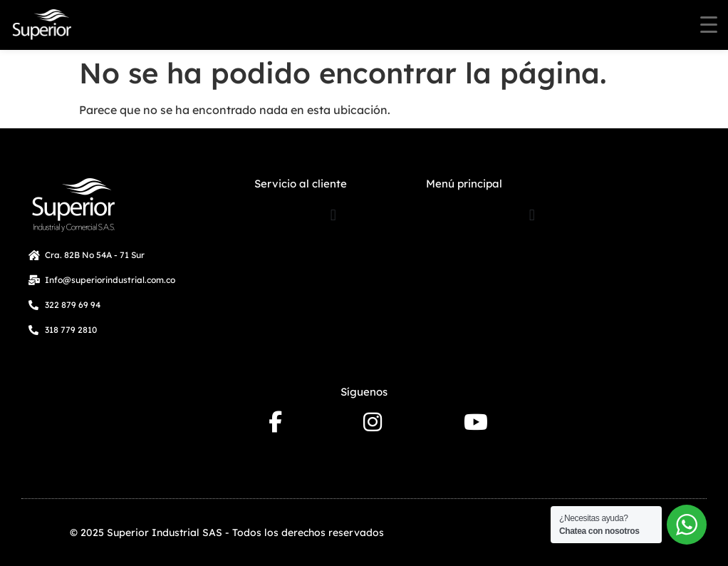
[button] (333, 215)
